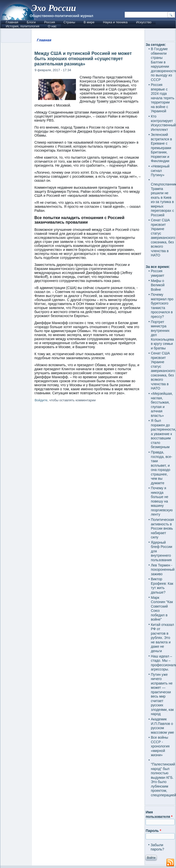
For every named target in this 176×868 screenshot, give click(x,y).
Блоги (31, 22)
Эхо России (54, 8)
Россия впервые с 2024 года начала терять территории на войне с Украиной (163, 98)
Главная (12, 22)
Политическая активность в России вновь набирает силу (162, 528)
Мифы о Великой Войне (158, 285)
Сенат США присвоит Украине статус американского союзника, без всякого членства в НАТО (163, 238)
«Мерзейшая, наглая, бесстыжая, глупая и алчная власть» (162, 405)
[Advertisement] (88, 597)
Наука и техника (115, 22)
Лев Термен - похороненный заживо (163, 570)
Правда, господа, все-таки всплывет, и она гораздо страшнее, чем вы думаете (162, 468)
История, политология (23, 26)
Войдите (41, 400)
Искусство (144, 22)
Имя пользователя (159, 814)
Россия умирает (158, 273)
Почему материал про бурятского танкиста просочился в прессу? (162, 306)
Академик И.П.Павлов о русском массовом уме (162, 726)
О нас (52, 26)
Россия (50, 22)
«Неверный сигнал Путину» (160, 171)
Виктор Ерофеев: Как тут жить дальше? (162, 586)
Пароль (153, 831)
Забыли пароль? (157, 847)
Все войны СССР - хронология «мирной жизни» (160, 746)
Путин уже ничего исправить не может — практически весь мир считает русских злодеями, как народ (162, 694)
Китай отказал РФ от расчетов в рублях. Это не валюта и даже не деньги (162, 638)
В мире (89, 22)
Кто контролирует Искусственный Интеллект (163, 123)
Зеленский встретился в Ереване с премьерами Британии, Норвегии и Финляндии (161, 148)
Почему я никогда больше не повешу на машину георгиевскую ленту (162, 501)
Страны (69, 22)
